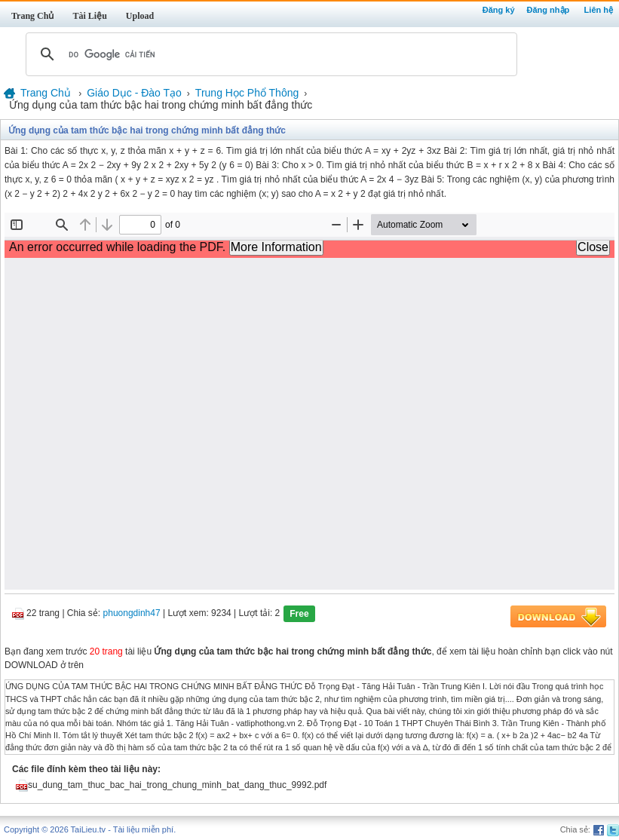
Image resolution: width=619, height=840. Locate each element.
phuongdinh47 (132, 614)
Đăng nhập (549, 10)
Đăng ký (499, 10)
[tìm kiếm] (269, 54)
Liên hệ (599, 10)
